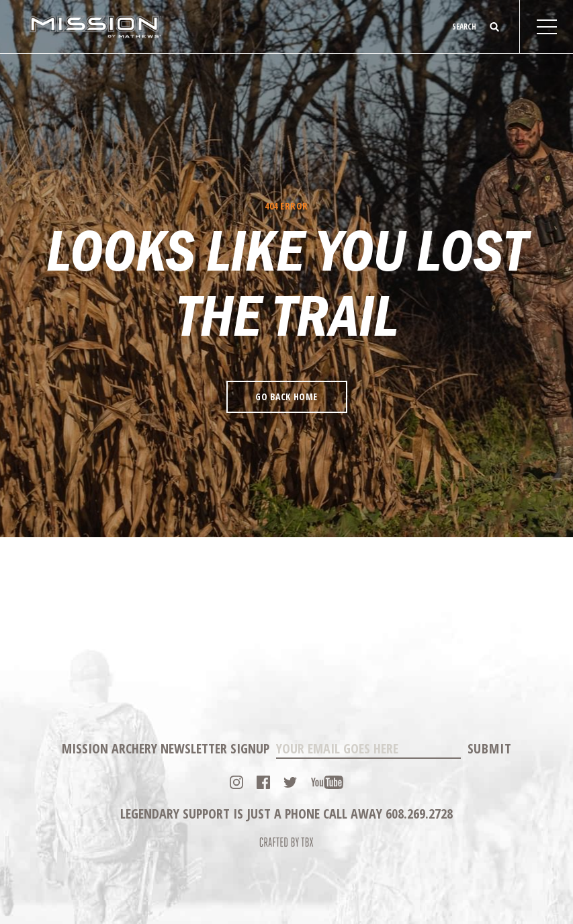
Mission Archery (95, 27)
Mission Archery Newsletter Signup (166, 748)
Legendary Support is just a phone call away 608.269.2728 (286, 814)
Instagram (236, 782)
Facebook (263, 782)
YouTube (327, 782)
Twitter (290, 782)
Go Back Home (286, 397)
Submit (490, 748)
